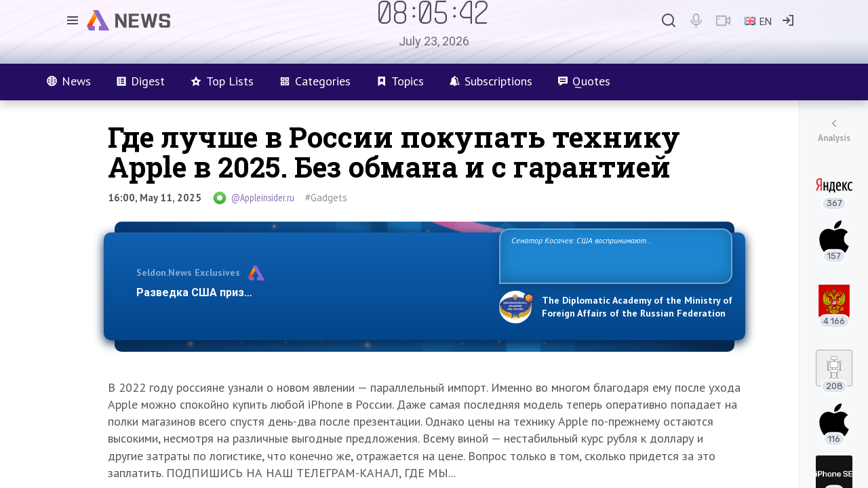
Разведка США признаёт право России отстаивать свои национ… (311, 292)
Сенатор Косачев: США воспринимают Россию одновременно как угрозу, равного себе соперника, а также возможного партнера (614, 255)
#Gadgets (326, 198)
